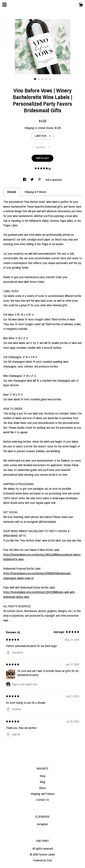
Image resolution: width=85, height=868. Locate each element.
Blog (43, 782)
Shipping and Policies (43, 794)
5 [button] (50, 79)
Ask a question (54, 180)
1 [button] (35, 79)
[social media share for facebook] (25, 180)
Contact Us (43, 800)
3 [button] (42, 79)
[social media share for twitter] (32, 180)
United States (46, 128)
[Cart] (81, 6)
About (42, 788)
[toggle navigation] (4, 5)
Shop (43, 776)
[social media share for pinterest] (40, 180)
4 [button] (46, 79)
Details (12, 192)
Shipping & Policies (35, 192)
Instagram (42, 824)
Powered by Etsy (42, 860)
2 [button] (39, 79)
